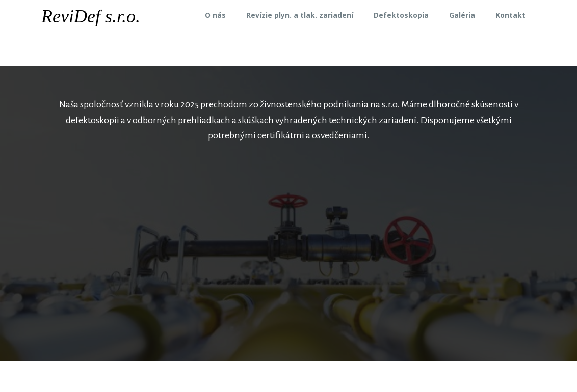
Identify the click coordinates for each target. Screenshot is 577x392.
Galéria (462, 15)
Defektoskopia (401, 15)
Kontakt (510, 15)
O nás (215, 15)
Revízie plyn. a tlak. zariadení (300, 15)
